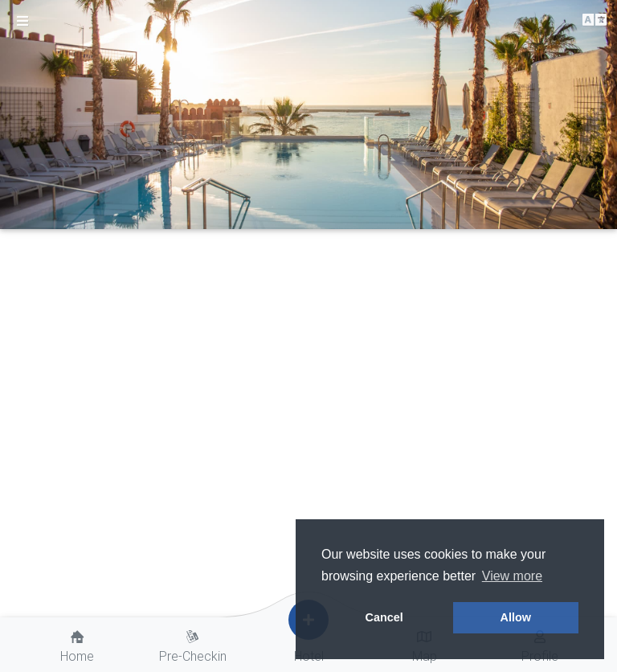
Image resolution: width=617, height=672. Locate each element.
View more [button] (512, 576)
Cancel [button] (384, 617)
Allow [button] (516, 617)
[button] (595, 20)
